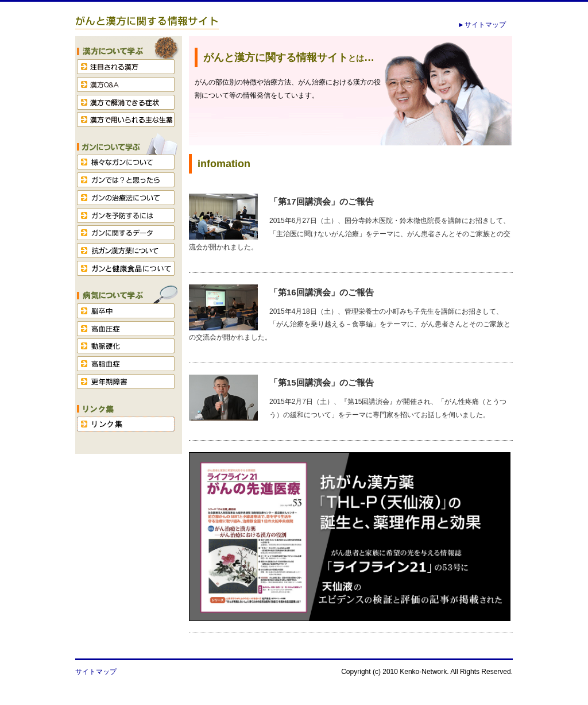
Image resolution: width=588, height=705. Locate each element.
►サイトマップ (482, 25)
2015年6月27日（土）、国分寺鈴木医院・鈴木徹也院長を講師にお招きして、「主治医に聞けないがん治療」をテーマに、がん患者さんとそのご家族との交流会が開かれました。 (350, 234)
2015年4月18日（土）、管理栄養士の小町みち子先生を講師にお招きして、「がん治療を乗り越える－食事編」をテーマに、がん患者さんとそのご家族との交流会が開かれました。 (350, 325)
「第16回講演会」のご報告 (322, 292)
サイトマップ (96, 672)
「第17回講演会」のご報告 (322, 201)
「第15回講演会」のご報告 (322, 382)
